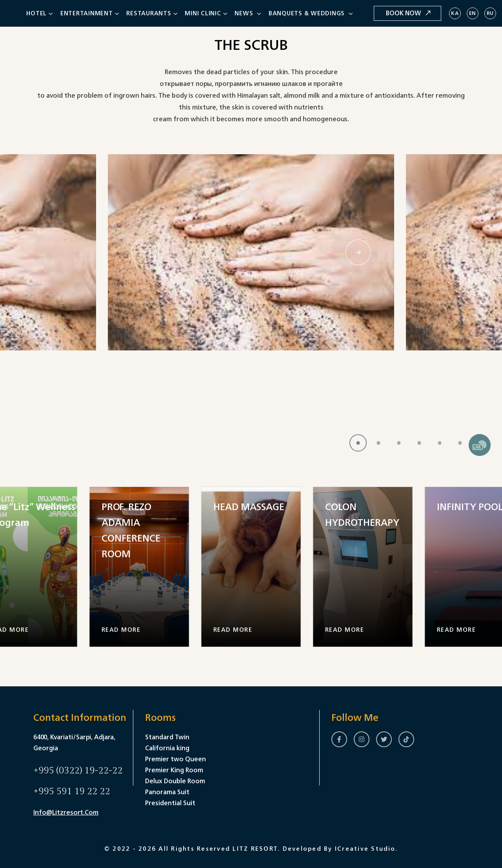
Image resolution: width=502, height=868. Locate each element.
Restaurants (149, 13)
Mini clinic (203, 13)
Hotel (36, 13)
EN (473, 13)
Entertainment (87, 13)
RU (490, 13)
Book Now (408, 13)
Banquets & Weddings (308, 13)
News (245, 13)
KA (455, 13)
